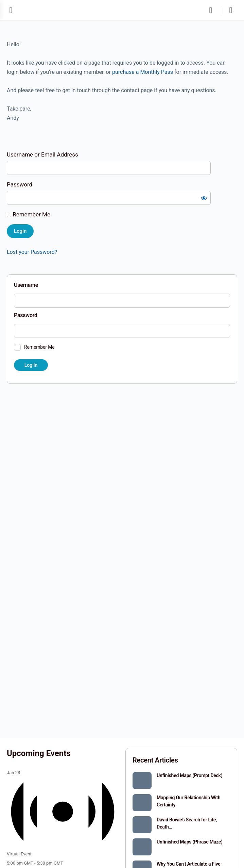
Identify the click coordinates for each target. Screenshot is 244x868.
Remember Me (29, 214)
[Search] (212, 10)
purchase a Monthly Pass (143, 72)
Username (26, 285)
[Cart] (231, 10)
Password (20, 184)
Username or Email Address (42, 154)
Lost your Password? (32, 252)
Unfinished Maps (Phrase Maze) (190, 842)
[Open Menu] (11, 10)
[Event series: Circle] (67, 863)
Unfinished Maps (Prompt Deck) (189, 775)
